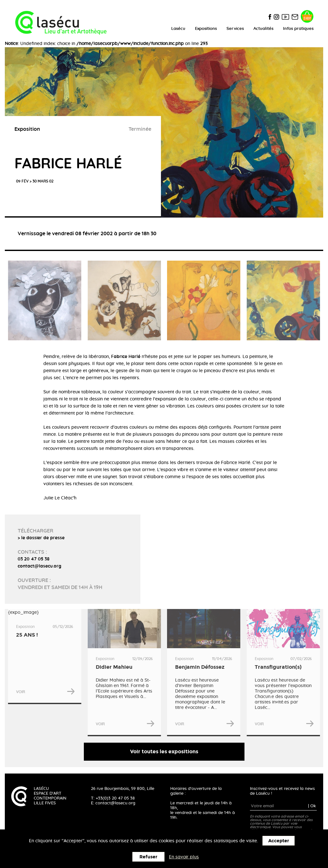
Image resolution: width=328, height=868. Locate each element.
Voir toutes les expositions (164, 752)
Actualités (263, 29)
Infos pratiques (298, 29)
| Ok (312, 806)
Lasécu (178, 29)
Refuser (148, 857)
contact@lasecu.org (115, 803)
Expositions (206, 29)
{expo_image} (45, 657)
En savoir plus (184, 857)
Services (235, 29)
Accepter (279, 841)
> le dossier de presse (41, 538)
